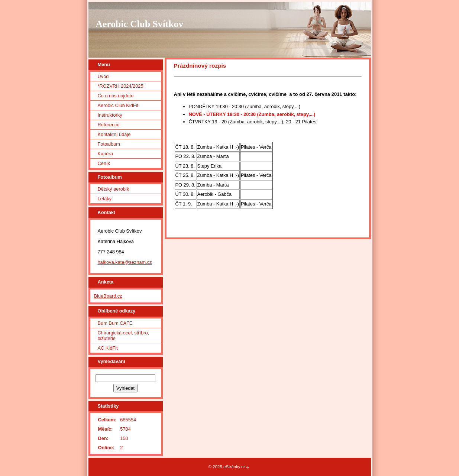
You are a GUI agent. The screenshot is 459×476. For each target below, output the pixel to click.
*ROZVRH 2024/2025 (121, 86)
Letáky (105, 199)
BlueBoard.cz (108, 296)
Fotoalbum (109, 144)
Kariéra (105, 154)
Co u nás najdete (116, 96)
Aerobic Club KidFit (118, 105)
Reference (109, 125)
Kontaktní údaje (114, 134)
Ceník (104, 163)
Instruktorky (110, 115)
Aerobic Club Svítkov (140, 24)
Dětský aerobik (114, 189)
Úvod (103, 76)
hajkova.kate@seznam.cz (125, 262)
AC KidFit (108, 348)
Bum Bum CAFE (115, 323)
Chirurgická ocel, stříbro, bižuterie (124, 336)
